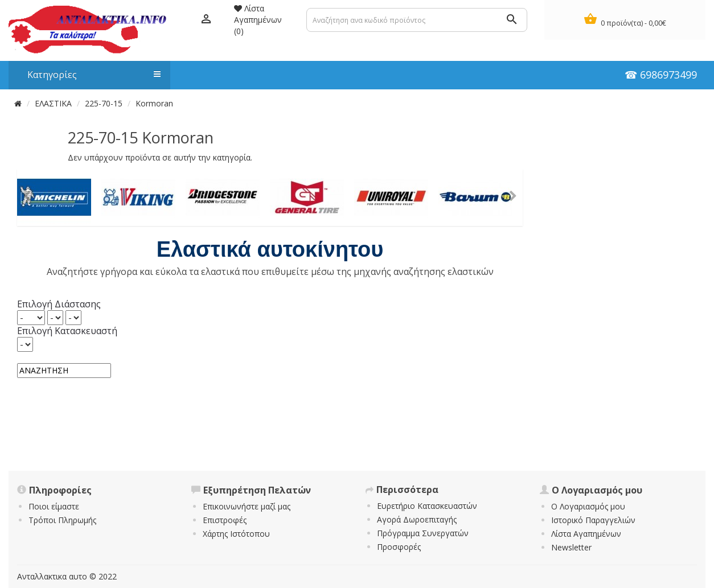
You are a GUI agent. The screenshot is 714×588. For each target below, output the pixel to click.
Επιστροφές (225, 520)
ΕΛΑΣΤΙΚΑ (53, 103)
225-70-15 (104, 103)
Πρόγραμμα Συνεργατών (423, 533)
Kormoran (154, 103)
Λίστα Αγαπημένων (586, 534)
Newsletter (571, 547)
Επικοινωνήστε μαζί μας (247, 506)
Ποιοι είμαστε (54, 506)
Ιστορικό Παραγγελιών (593, 520)
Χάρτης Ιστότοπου (236, 534)
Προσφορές (399, 547)
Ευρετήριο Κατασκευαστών (427, 506)
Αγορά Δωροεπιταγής (417, 519)
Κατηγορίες (88, 75)
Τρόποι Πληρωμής (62, 520)
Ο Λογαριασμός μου (588, 506)
